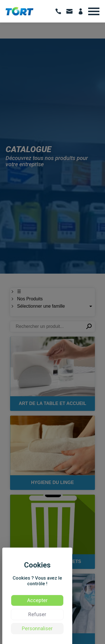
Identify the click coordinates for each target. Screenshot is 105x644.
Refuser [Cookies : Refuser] (37, 614)
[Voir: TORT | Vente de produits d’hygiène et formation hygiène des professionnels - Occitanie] (19, 14)
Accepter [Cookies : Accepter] (37, 600)
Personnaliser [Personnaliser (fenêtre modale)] (37, 628)
